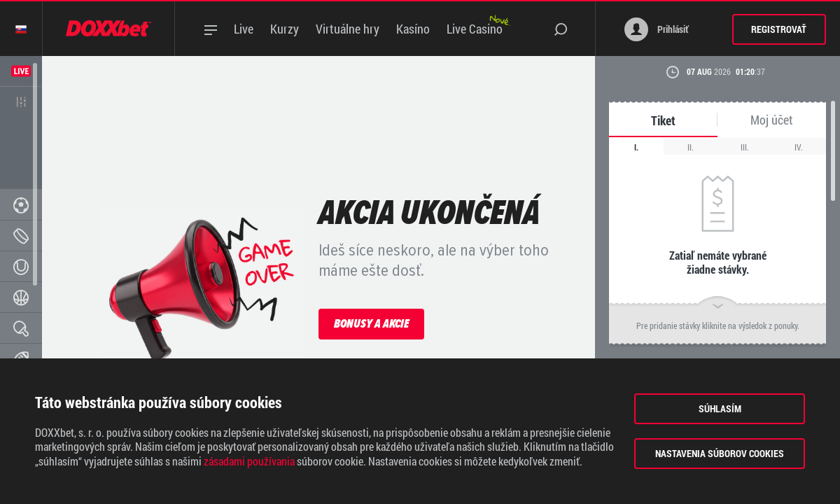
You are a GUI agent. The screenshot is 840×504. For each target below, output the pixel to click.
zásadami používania (249, 461)
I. (636, 147)
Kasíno (413, 29)
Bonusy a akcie (371, 323)
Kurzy (285, 29)
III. (745, 147)
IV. (799, 147)
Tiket (663, 120)
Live (244, 29)
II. (691, 147)
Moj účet (772, 120)
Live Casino (475, 29)
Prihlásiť (657, 29)
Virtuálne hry (348, 29)
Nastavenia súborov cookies (720, 453)
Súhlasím (720, 408)
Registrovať (779, 29)
